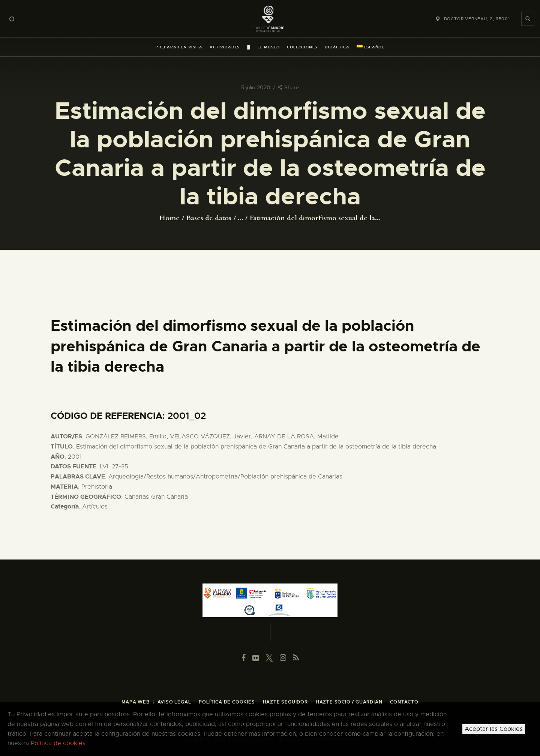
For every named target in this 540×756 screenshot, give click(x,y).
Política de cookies (58, 743)
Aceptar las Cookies (494, 729)
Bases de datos (209, 218)
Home (169, 218)
